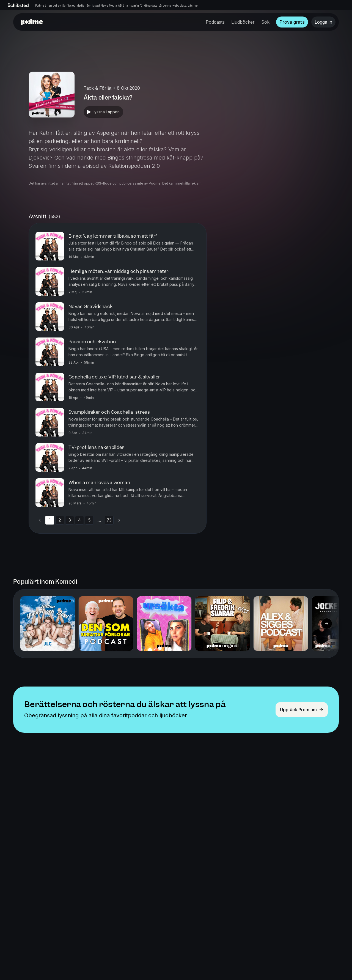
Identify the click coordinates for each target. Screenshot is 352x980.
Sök (265, 22)
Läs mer (193, 6)
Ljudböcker (243, 22)
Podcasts (215, 22)
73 (109, 520)
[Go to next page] (119, 520)
